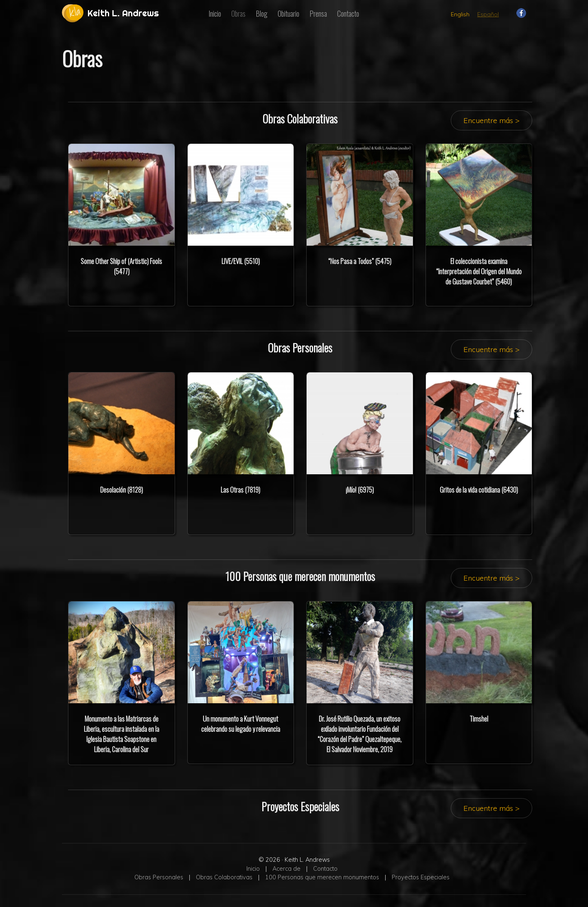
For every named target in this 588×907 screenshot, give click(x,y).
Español (488, 14)
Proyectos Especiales (421, 877)
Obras (238, 13)
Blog (262, 13)
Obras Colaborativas (224, 877)
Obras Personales (159, 877)
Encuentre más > (491, 120)
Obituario (289, 13)
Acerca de (286, 869)
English (460, 14)
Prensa (318, 13)
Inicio (215, 13)
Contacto (348, 13)
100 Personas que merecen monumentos (322, 877)
